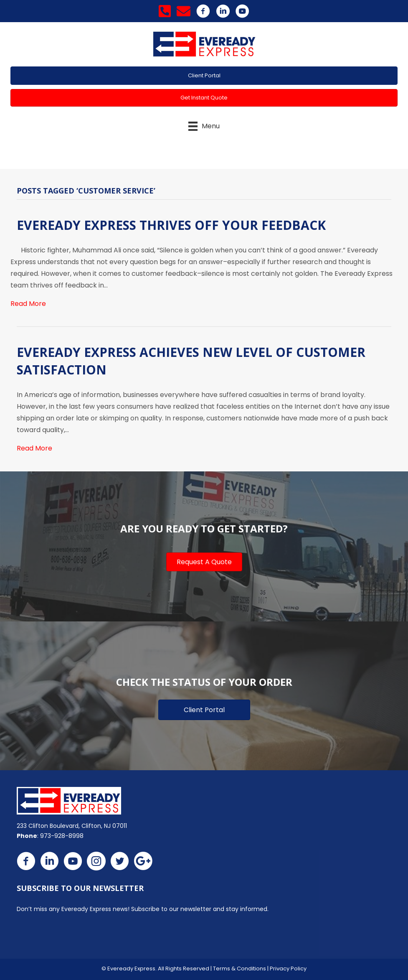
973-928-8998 (62, 836)
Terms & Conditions (239, 969)
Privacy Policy (288, 969)
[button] (204, 76)
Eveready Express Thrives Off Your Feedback (171, 225)
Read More (28, 304)
